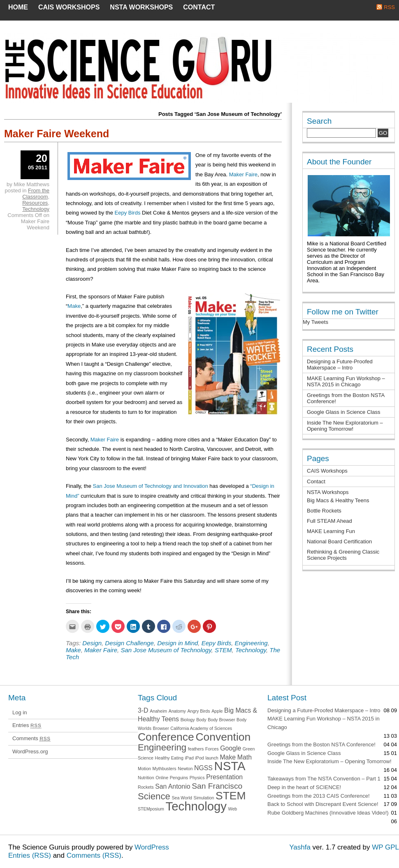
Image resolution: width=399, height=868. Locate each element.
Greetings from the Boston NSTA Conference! (321, 744)
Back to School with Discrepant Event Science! (323, 804)
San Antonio (173, 786)
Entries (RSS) (30, 855)
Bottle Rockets (324, 511)
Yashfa (300, 847)
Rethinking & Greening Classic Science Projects (343, 555)
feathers (196, 749)
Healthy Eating (169, 758)
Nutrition (146, 778)
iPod (199, 758)
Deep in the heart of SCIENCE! (304, 787)
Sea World (182, 798)
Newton (185, 769)
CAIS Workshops (69, 7)
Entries (27, 725)
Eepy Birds (128, 213)
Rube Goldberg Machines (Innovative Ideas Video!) (328, 813)
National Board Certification (339, 541)
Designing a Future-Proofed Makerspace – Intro (340, 365)
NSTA (230, 766)
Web (233, 809)
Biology (188, 720)
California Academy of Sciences (201, 728)
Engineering (251, 643)
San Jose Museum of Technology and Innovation (151, 486)
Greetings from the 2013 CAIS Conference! (319, 796)
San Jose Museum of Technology (166, 650)
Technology (251, 650)
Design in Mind (177, 643)
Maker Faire (243, 174)
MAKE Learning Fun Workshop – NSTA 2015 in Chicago (346, 381)
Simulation (204, 798)
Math (245, 757)
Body (201, 720)
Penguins (179, 778)
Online (162, 778)
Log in (20, 712)
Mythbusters (165, 769)
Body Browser (221, 720)
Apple (217, 711)
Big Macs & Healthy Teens (338, 500)
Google (231, 748)
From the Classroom (36, 194)
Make (74, 306)
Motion (144, 769)
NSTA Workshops (141, 7)
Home (18, 7)
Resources (35, 203)
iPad (189, 758)
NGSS (203, 768)
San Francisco (217, 786)
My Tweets (315, 322)
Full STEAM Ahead (329, 521)
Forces (212, 749)
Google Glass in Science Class (343, 412)
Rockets (146, 787)
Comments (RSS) (94, 855)
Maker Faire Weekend (57, 134)
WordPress (152, 847)
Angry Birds (199, 711)
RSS (389, 7)
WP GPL (385, 847)
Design (92, 643)
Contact (199, 7)
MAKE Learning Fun (331, 531)
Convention (223, 737)
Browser (161, 728)
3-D (143, 710)
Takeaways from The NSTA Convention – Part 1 (324, 779)
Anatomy (177, 711)
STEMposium (151, 809)
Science (154, 796)
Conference (166, 737)
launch (212, 758)
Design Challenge (129, 643)
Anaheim (158, 711)
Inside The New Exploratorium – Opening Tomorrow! (345, 426)
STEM (223, 650)
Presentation (224, 777)
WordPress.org (30, 751)
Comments (31, 738)
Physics (197, 778)
